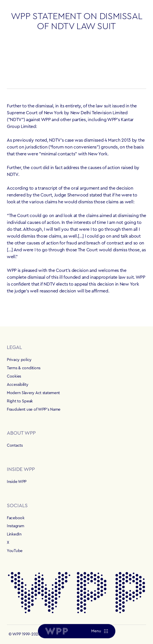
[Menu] (99, 631)
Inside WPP (17, 482)
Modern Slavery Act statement (33, 393)
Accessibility (18, 385)
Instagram (15, 526)
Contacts (15, 446)
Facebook (16, 518)
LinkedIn (14, 534)
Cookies (14, 376)
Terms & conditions (24, 368)
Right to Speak (20, 401)
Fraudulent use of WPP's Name (34, 410)
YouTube (15, 551)
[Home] (56, 631)
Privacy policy (19, 360)
